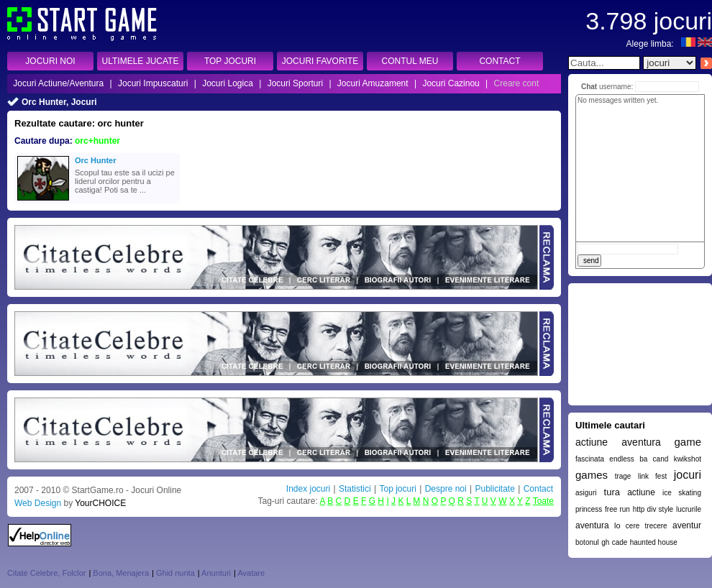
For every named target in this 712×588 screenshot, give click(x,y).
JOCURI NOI (50, 61)
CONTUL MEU (410, 61)
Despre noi (446, 489)
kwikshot (688, 459)
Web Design (38, 503)
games (592, 475)
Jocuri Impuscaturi (153, 83)
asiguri (586, 493)
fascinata (590, 459)
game (688, 442)
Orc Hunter (95, 160)
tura (612, 492)
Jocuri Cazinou (451, 83)
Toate (543, 501)
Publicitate (494, 489)
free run (617, 509)
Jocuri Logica (228, 83)
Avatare (251, 573)
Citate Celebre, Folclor (46, 573)
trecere (656, 526)
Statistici (355, 489)
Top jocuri (397, 489)
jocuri (688, 475)
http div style (653, 509)
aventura (592, 525)
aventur (687, 525)
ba (643, 459)
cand (661, 459)
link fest (652, 476)
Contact (538, 489)
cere (633, 526)
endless (621, 459)
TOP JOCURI (230, 61)
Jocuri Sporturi (295, 83)
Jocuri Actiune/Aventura (58, 83)
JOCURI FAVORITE (320, 61)
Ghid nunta (175, 573)
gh (605, 542)
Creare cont (517, 83)
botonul (587, 542)
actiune (641, 492)
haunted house (654, 542)
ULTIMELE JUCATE (141, 61)
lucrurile (689, 509)
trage (623, 476)
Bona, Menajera (121, 573)
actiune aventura (618, 442)
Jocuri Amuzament (373, 83)
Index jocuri (308, 489)
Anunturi (216, 573)
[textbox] (604, 63)
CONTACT (499, 61)
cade (620, 542)
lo (617, 525)
